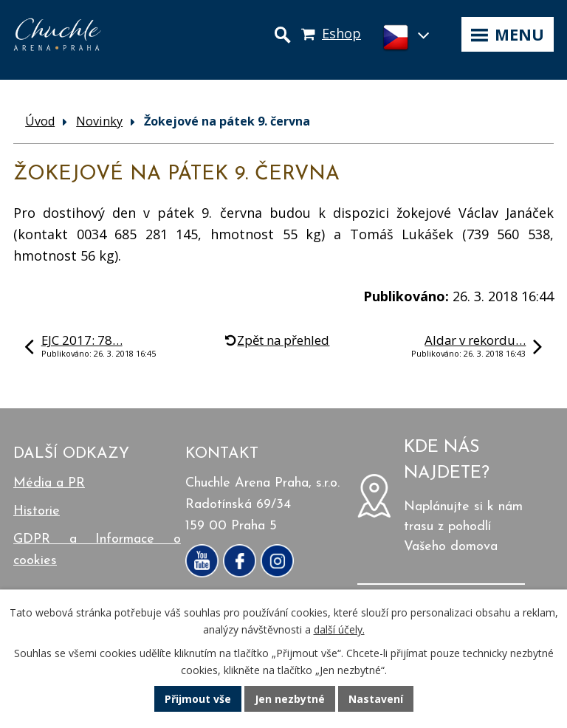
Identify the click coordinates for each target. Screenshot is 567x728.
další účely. (339, 629)
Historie (37, 511)
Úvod (40, 121)
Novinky (99, 121)
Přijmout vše (198, 699)
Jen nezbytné (290, 699)
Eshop (341, 33)
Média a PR (49, 483)
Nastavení (376, 699)
